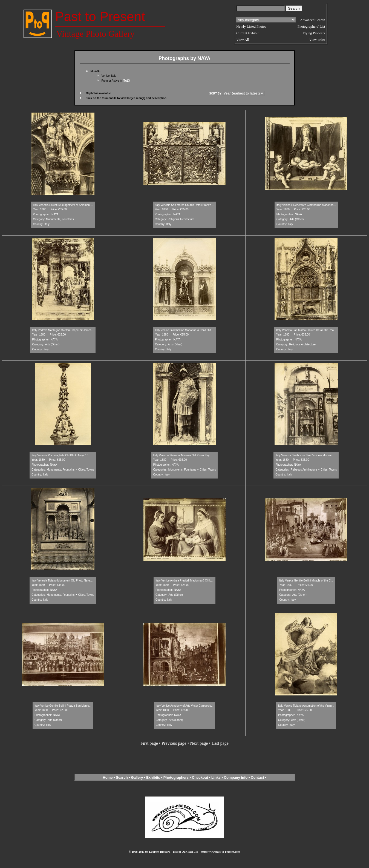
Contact (257, 777)
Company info (236, 777)
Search (122, 777)
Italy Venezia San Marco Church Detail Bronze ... (185, 205)
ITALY (126, 81)
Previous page (174, 743)
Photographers (176, 777)
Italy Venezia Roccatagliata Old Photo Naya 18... (61, 455)
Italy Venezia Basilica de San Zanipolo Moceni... (305, 455)
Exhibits (153, 777)
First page (149, 743)
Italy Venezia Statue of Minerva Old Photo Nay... (182, 455)
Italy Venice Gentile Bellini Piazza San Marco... (63, 706)
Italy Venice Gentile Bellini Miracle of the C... (306, 581)
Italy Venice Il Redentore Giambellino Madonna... (306, 205)
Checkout (200, 777)
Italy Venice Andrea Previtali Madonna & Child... (184, 581)
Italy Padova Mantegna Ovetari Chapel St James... (63, 330)
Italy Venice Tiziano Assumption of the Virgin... (306, 706)
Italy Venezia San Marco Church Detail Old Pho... (306, 330)
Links (216, 777)
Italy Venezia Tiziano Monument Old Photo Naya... (62, 581)
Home (108, 777)
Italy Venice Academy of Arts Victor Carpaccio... (184, 706)
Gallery (137, 777)
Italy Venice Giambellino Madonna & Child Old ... (184, 330)
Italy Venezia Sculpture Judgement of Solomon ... (63, 205)
